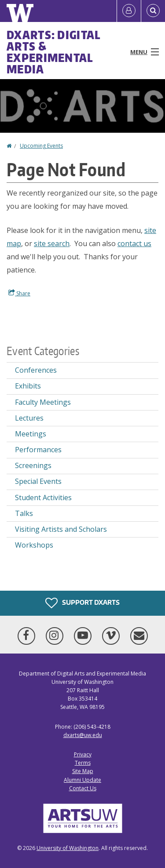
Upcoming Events (41, 146)
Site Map (83, 771)
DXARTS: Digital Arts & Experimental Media (54, 52)
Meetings (31, 434)
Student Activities (43, 498)
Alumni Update (82, 780)
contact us (134, 243)
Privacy (83, 754)
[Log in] (129, 11)
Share (19, 293)
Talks (24, 513)
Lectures (29, 418)
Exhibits (28, 386)
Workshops (34, 545)
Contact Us (83, 788)
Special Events (38, 481)
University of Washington (68, 848)
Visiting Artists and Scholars (61, 529)
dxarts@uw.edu (83, 735)
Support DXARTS (82, 603)
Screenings (33, 465)
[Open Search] (153, 11)
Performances (38, 450)
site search (52, 243)
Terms (83, 763)
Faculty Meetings (43, 402)
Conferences (36, 370)
